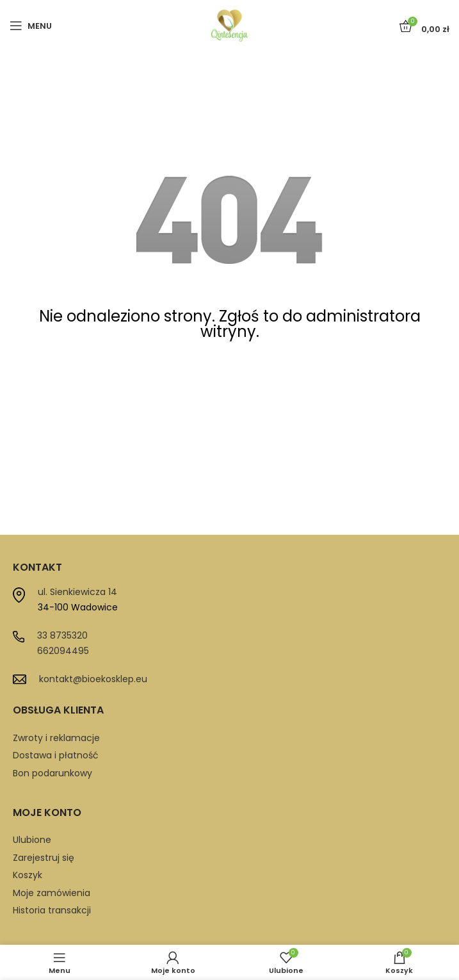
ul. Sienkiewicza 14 (77, 592)
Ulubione (32, 840)
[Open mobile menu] (31, 26)
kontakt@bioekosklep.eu (93, 679)
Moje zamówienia (52, 893)
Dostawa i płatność (56, 755)
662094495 (63, 651)
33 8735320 (62, 635)
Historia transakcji (52, 910)
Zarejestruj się (44, 858)
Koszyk (28, 875)
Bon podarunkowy (52, 773)
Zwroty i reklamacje (56, 738)
